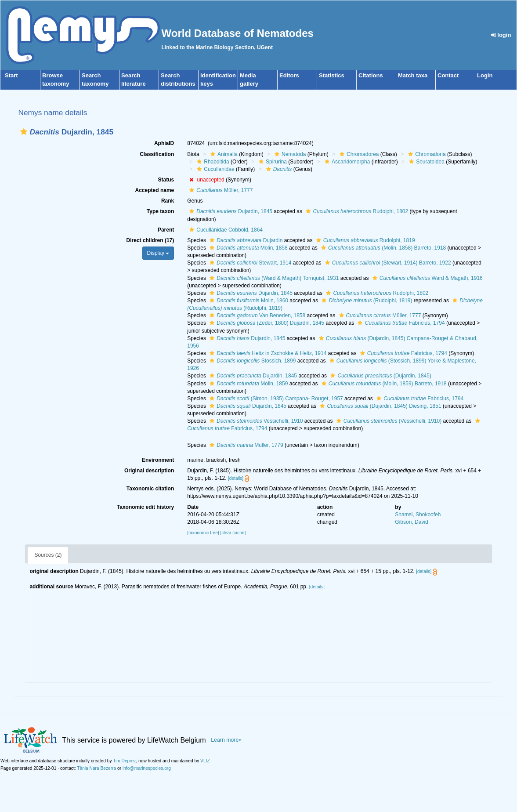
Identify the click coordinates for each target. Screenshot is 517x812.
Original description (149, 471)
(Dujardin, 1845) (380, 376)
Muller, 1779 (245, 445)
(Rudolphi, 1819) (366, 301)
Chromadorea (358, 154)
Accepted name (155, 190)
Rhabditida (212, 162)
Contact (448, 75)
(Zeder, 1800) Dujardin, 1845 (266, 323)
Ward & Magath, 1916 (427, 278)
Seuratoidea (426, 162)
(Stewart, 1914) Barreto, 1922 (387, 263)
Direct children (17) (150, 240)
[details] (236, 478)
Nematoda (289, 154)
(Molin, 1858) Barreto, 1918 (382, 248)
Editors (289, 75)
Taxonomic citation (150, 489)
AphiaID (164, 143)
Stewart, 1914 (249, 263)
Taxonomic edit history (145, 507)
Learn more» (226, 740)
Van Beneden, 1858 (256, 315)
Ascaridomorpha (346, 162)
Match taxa (413, 75)
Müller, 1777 (220, 190)
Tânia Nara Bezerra (96, 768)
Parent (166, 230)
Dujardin (245, 240)
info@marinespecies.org (147, 768)
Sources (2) (48, 555)
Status (166, 180)
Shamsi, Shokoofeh (418, 515)
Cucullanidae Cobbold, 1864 (225, 230)
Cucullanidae (214, 169)
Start (11, 75)
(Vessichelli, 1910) (388, 421)
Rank (168, 201)
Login (485, 75)
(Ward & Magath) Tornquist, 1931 (273, 278)
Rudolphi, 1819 (365, 240)
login (501, 35)
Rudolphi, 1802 (356, 211)
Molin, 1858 (247, 248)
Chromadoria (426, 154)
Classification (157, 154)
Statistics (332, 75)
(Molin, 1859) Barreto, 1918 (383, 384)
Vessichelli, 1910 (255, 421)
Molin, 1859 (248, 384)
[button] (24, 132)
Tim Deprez (124, 761)
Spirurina (272, 162)
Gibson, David (411, 522)
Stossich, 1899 (251, 361)
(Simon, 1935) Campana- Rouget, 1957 (275, 399)
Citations (371, 75)
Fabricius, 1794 (400, 323)
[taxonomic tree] (203, 533)
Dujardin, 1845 (230, 211)
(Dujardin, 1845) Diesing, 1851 (379, 406)
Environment (158, 460)
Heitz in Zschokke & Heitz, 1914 (267, 353)
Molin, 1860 (248, 301)
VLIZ (205, 761)
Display (158, 253)
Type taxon (160, 211)
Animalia (223, 154)
